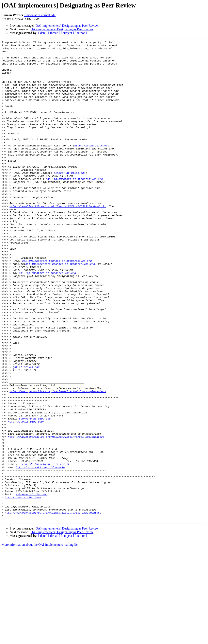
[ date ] (43, 33)
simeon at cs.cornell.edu (40, 15)
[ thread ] (54, 33)
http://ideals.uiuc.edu (92, 167)
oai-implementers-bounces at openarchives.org (57, 305)
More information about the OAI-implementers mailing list (40, 640)
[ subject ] (67, 33)
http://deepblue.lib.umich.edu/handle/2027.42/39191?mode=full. (58, 239)
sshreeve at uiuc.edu (35, 494)
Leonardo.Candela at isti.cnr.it (45, 549)
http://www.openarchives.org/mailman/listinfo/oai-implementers (58, 462)
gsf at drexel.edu (26, 432)
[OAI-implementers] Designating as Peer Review (67, 26)
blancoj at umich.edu (69, 199)
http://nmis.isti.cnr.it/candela (40, 553)
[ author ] (81, 33)
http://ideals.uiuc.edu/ (26, 498)
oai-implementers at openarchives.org (74, 207)
